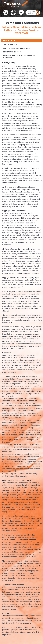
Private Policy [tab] (9, 40)
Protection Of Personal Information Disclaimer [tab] (19, 57)
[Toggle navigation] (36, 3)
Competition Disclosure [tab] (13, 52)
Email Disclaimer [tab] (10, 44)
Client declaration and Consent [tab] (17, 48)
